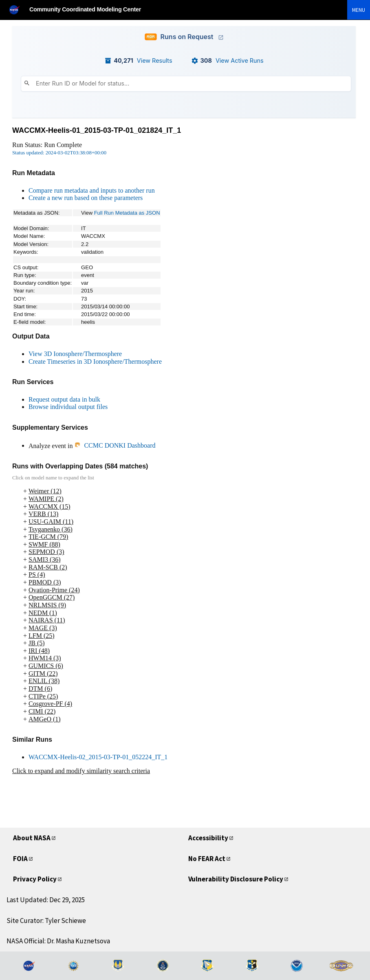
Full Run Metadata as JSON (127, 213)
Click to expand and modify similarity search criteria (81, 771)
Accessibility (208, 838)
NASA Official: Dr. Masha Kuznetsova (58, 941)
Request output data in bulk (64, 399)
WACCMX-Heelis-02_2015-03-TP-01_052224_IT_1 (98, 757)
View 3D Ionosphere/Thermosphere (75, 354)
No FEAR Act (207, 859)
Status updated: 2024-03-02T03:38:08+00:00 (59, 153)
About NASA (32, 838)
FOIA (20, 859)
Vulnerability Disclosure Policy (236, 879)
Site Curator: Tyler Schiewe (46, 921)
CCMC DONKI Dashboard (115, 445)
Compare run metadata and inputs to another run (92, 190)
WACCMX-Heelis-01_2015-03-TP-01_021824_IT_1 (97, 130)
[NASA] (18, 10)
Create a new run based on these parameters (86, 198)
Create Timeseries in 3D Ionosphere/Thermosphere (95, 361)
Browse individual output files (68, 407)
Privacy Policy (35, 879)
